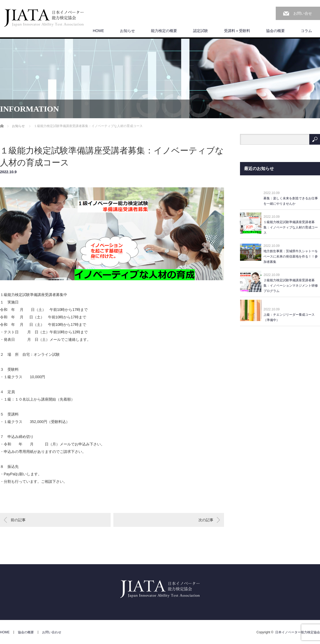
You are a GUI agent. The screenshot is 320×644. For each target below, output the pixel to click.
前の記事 (18, 520)
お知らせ (127, 31)
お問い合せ (303, 13)
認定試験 (201, 31)
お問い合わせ (52, 632)
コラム (306, 31)
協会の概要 (275, 31)
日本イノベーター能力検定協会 (298, 632)
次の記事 (206, 520)
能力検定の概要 (164, 31)
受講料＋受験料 (237, 31)
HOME (98, 31)
